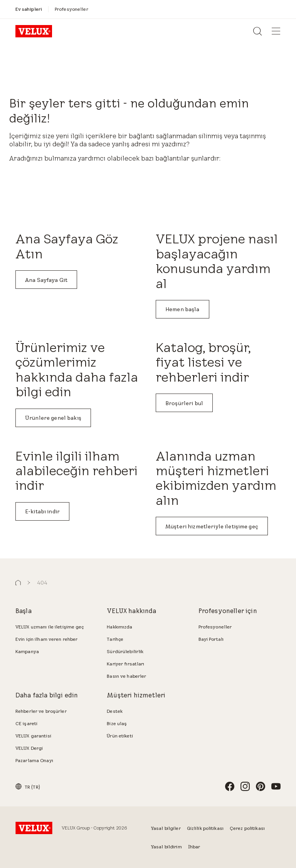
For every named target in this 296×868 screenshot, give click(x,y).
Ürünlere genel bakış (53, 418)
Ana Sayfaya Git (46, 280)
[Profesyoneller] (71, 9)
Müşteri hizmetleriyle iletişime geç (212, 526)
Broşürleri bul (184, 403)
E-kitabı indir (42, 511)
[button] (18, 583)
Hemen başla (182, 309)
